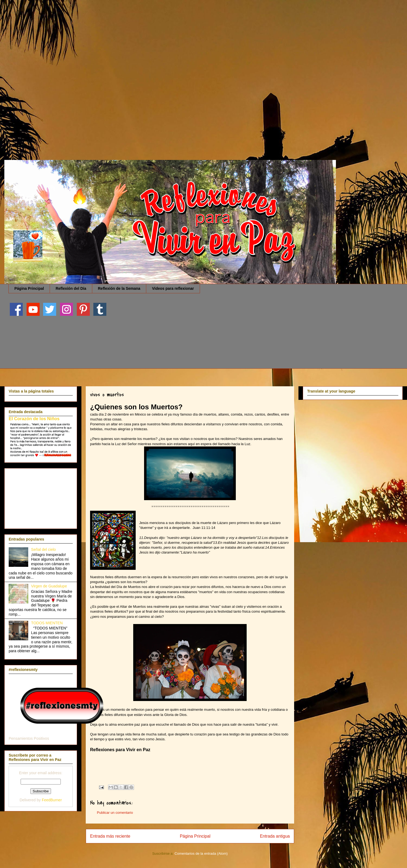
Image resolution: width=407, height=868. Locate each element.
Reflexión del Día (71, 288)
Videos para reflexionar (173, 288)
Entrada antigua (275, 836)
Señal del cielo (44, 549)
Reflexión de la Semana (119, 288)
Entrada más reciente (110, 836)
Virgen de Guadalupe (49, 586)
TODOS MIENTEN (47, 623)
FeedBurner (52, 800)
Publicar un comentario (115, 813)
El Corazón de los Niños (34, 419)
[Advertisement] (163, 38)
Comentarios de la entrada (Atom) (201, 853)
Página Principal (29, 288)
